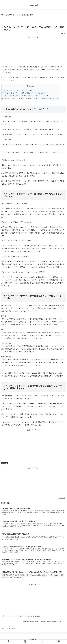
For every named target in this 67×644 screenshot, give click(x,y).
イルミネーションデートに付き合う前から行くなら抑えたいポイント (26, 93)
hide (32, 86)
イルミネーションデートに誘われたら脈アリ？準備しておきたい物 (25, 96)
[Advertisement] (33, 51)
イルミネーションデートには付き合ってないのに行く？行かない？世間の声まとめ (30, 98)
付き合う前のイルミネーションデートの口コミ (19, 90)
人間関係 (5, 463)
